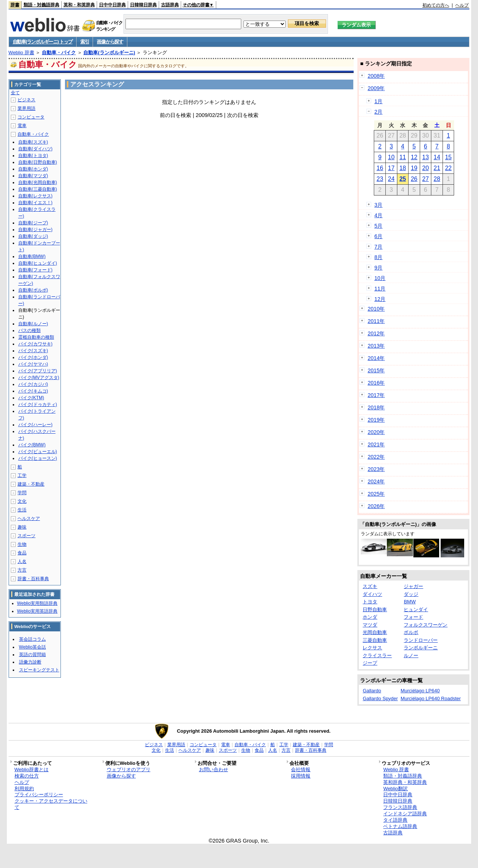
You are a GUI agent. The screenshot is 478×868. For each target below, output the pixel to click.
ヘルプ (462, 5)
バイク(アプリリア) (38, 371)
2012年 (376, 333)
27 (426, 179)
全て (15, 93)
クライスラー (377, 655)
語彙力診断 (30, 662)
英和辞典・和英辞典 (405, 782)
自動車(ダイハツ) (35, 149)
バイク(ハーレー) (35, 425)
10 (391, 157)
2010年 (376, 309)
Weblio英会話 (32, 647)
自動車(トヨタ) (33, 156)
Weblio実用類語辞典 (37, 603)
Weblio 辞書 (21, 53)
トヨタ (370, 602)
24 (391, 179)
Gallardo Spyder (380, 698)
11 (403, 157)
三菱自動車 (375, 640)
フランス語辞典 (400, 807)
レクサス (372, 648)
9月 (378, 268)
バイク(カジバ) (33, 384)
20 (426, 168)
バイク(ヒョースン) (38, 458)
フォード (413, 617)
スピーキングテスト (39, 670)
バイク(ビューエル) (38, 452)
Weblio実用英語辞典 (37, 611)
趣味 (22, 527)
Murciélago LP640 (420, 691)
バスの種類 (30, 330)
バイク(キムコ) (33, 391)
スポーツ (27, 536)
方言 (22, 570)
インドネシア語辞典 (405, 814)
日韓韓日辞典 (143, 5)
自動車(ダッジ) (33, 236)
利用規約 (24, 789)
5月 (378, 226)
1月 (378, 101)
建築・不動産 (31, 484)
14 (437, 157)
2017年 (376, 395)
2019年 (376, 420)
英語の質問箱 (32, 655)
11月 (380, 289)
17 (391, 168)
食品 (22, 553)
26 (414, 179)
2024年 (376, 481)
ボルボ (411, 632)
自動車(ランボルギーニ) (109, 53)
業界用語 (27, 108)
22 (448, 168)
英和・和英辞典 (79, 5)
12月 (380, 299)
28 (437, 179)
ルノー (411, 655)
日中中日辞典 (112, 5)
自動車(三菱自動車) (38, 189)
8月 (378, 257)
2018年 (376, 407)
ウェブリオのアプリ (129, 769)
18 (403, 168)
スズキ (370, 586)
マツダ (370, 625)
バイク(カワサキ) (35, 344)
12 (414, 157)
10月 (380, 278)
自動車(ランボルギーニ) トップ (43, 42)
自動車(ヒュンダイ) (38, 263)
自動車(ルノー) (33, 324)
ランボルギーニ (421, 648)
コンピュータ (31, 117)
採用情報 (301, 776)
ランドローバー (421, 640)
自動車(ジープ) (33, 223)
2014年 (376, 358)
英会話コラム (32, 639)
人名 (22, 561)
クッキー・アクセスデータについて (51, 804)
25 (403, 179)
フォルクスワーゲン (426, 625)
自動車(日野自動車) (38, 162)
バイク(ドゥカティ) (38, 404)
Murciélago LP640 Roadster (431, 698)
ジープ (370, 663)
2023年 (376, 469)
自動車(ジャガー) (35, 230)
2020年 (376, 432)
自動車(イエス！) (35, 203)
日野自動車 (375, 610)
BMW (410, 602)
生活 (22, 510)
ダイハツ (372, 594)
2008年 (376, 76)
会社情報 (301, 769)
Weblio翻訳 (395, 789)
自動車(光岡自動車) (38, 182)
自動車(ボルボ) (33, 290)
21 (437, 168)
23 (380, 179)
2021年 (376, 444)
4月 (378, 215)
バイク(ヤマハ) (33, 364)
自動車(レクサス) (35, 196)
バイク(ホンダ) (33, 357)
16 (380, 168)
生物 (22, 544)
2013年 (376, 346)
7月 (378, 247)
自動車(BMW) (32, 256)
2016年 (376, 383)
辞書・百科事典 (33, 579)
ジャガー (413, 586)
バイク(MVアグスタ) (39, 378)
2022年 (376, 457)
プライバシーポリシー (39, 795)
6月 (378, 236)
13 (426, 157)
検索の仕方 (27, 776)
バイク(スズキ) (33, 351)
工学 (22, 475)
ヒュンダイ (416, 610)
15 (448, 157)
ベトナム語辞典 (400, 826)
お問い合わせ (214, 769)
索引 (85, 42)
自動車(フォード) (35, 270)
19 (414, 168)
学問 (22, 493)
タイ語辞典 (395, 820)
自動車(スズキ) (33, 142)
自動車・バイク (59, 53)
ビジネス (27, 100)
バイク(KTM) (31, 398)
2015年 (376, 370)
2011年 (376, 321)
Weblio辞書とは (32, 769)
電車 (22, 126)
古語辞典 (170, 5)
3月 (378, 205)
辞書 (15, 5)
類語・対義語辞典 (41, 5)
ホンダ (370, 617)
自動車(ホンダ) (33, 169)
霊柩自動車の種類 (36, 337)
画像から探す (110, 42)
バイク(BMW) (32, 445)
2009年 (376, 88)
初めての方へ (436, 5)
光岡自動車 (375, 632)
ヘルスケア (29, 518)
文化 (22, 501)
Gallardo (372, 691)
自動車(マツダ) (33, 176)
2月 (378, 112)
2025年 (376, 494)
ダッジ (411, 594)
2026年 (376, 506)
